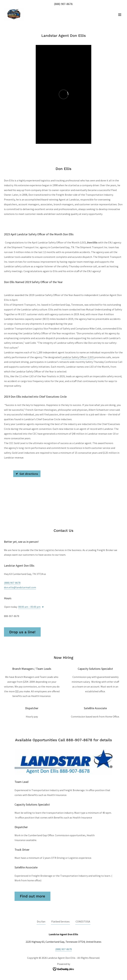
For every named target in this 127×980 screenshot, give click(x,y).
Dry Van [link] (41, 921)
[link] (14, 15)
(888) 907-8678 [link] (63, 4)
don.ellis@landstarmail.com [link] (20, 587)
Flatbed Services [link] (60, 921)
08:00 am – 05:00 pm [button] (29, 607)
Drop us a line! (22, 632)
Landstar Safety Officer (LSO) (77, 357)
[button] (120, 15)
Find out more (32, 896)
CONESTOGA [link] (83, 921)
